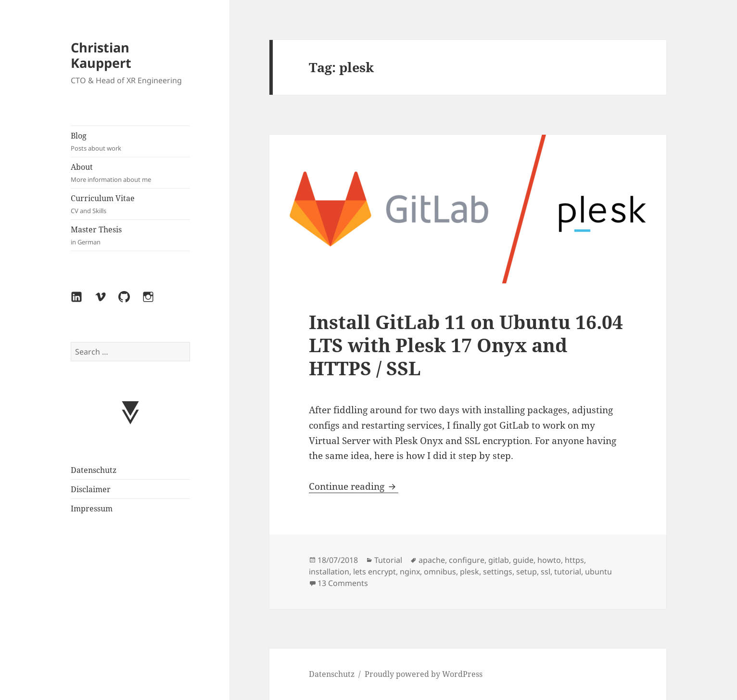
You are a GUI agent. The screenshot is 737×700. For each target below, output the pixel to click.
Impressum (92, 509)
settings (498, 572)
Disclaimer (91, 489)
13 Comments (343, 583)
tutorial (568, 572)
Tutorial (388, 560)
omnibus (440, 572)
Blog (130, 142)
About (130, 173)
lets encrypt (375, 572)
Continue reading (354, 486)
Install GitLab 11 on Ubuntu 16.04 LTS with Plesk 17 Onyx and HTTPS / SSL (466, 345)
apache (432, 560)
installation (329, 572)
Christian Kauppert (101, 55)
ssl (546, 572)
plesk (470, 572)
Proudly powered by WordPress (424, 674)
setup (527, 572)
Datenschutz (94, 470)
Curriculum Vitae (130, 204)
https (574, 560)
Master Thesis (130, 235)
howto (549, 560)
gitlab (499, 560)
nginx (410, 572)
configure (467, 560)
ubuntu (598, 572)
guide (523, 560)
